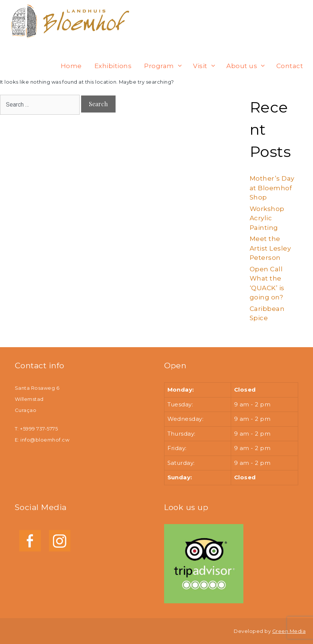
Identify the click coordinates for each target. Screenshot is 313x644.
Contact (290, 66)
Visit (206, 66)
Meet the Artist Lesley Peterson (270, 248)
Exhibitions (113, 66)
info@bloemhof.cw (45, 440)
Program (165, 66)
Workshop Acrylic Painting (267, 218)
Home (71, 66)
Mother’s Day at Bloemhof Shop (272, 188)
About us (248, 66)
